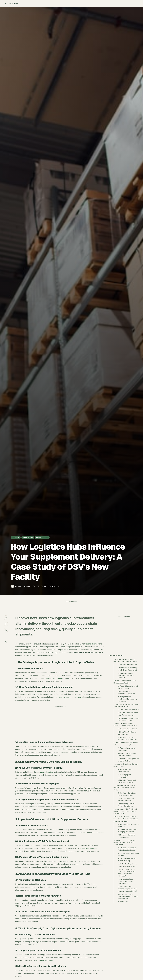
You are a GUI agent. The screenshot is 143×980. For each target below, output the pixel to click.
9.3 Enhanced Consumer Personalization (127, 876)
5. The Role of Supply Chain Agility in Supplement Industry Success (126, 784)
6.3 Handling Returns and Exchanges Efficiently (127, 821)
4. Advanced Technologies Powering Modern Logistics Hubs (125, 765)
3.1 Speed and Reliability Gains (128, 750)
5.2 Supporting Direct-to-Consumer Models (127, 794)
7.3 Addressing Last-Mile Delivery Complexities (127, 845)
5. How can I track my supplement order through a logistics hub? (128, 936)
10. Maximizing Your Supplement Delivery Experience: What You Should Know (125, 883)
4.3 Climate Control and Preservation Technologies (127, 778)
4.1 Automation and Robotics (128, 769)
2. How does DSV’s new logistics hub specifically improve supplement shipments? (127, 913)
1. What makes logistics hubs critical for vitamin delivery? (128, 905)
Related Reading (123, 942)
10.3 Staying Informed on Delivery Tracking (127, 900)
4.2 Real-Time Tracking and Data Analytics (127, 773)
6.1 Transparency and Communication (125, 811)
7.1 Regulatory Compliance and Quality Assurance (127, 834)
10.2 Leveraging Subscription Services (128, 894)
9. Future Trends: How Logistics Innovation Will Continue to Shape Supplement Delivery (126, 859)
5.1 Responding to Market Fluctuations (127, 789)
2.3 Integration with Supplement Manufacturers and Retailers (127, 739)
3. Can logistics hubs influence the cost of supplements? (125, 921)
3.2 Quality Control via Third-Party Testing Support (128, 754)
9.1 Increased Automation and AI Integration (128, 865)
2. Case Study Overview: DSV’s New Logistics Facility (125, 722)
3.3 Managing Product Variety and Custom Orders (128, 759)
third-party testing (89, 853)
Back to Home (12, 4)
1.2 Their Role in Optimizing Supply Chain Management (127, 709)
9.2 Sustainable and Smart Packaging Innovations (127, 871)
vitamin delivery (92, 648)
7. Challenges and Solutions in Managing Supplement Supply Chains (124, 828)
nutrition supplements (55, 683)
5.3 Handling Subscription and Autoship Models (128, 800)
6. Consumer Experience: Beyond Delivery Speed (126, 805)
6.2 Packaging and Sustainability (124, 816)
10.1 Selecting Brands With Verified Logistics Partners (127, 889)
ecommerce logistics (45, 777)
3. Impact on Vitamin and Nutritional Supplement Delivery (126, 745)
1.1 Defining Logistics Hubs (127, 705)
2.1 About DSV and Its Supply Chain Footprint (128, 727)
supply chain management (70, 702)
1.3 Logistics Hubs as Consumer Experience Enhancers (126, 715)
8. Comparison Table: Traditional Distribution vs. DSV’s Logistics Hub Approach (125, 851)
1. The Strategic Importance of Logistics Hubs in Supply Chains (125, 700)
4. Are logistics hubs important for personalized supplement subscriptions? (127, 929)
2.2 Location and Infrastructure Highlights (126, 733)
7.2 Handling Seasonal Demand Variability (126, 839)
